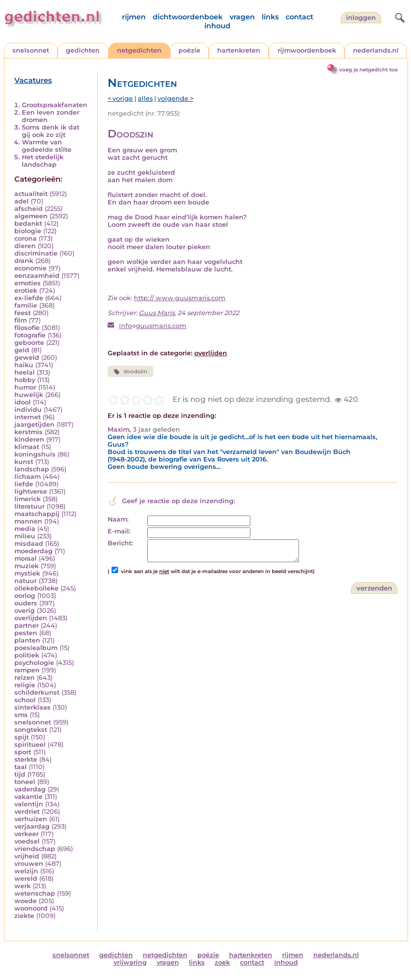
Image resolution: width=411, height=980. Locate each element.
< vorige (120, 98)
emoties (28, 283)
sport (23, 752)
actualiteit (31, 194)
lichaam (28, 477)
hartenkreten (239, 50)
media (25, 529)
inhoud (217, 26)
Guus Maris (157, 313)
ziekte (24, 916)
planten (27, 640)
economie (30, 268)
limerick (28, 499)
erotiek (26, 291)
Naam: (118, 519)
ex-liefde (29, 298)
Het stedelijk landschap (43, 161)
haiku (24, 365)
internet (28, 417)
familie (26, 305)
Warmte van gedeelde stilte (47, 146)
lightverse (31, 491)
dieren (25, 246)
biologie (28, 231)
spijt (22, 737)
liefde (24, 484)
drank (24, 261)
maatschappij (37, 514)
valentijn (29, 804)
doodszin (130, 372)
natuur (26, 581)
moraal (26, 558)
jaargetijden (34, 425)
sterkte (26, 759)
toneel (25, 782)
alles (145, 98)
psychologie (34, 663)
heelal (25, 372)
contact (299, 17)
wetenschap (35, 893)
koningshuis (35, 454)
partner (27, 625)
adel (22, 201)
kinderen (29, 439)
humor (25, 387)
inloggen (361, 18)
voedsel (27, 841)
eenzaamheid (37, 276)
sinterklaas (32, 707)
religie (25, 685)
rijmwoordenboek (307, 50)
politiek (27, 655)
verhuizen (31, 819)
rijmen (134, 17)
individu (28, 410)
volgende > (176, 98)
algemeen (31, 216)
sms (21, 715)
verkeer (27, 834)
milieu (25, 536)
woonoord (31, 908)
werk (23, 886)
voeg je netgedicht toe (368, 70)
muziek (27, 566)
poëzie (189, 50)
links (270, 17)
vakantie (29, 797)
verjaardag (32, 826)
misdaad (29, 544)
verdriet (27, 812)
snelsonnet (31, 50)
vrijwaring (130, 962)
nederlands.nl (376, 50)
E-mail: (119, 531)
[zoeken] (399, 16)
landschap (32, 469)
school (25, 700)
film (21, 320)
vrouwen (29, 864)
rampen (27, 670)
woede (26, 901)
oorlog (25, 596)
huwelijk (29, 395)
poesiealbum (36, 648)
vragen (242, 17)
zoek (222, 962)
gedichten (83, 50)
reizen (25, 678)
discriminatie (36, 253)
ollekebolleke (36, 588)
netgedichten (139, 50)
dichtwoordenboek (188, 17)
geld (22, 350)
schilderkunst (37, 692)
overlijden (31, 618)
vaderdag (30, 789)
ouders (26, 603)
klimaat (27, 447)
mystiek (27, 573)
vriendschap (35, 849)
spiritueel (30, 745)
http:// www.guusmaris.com (180, 298)
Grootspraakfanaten (55, 105)
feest (23, 313)
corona (26, 238)
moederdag (33, 551)
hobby (25, 380)
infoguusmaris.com (153, 326)
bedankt (28, 224)
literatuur (29, 506)
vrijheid (27, 856)
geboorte (29, 343)
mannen (28, 521)
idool (23, 402)
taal (21, 767)
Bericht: (120, 543)
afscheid (29, 209)
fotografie (30, 335)
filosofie (27, 328)
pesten (26, 633)
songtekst (31, 730)
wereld (26, 879)
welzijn (26, 871)
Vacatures (33, 80)
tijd (20, 774)
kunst (24, 462)
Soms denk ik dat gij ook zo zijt (51, 131)
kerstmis (29, 432)
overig (25, 611)
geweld (27, 358)
